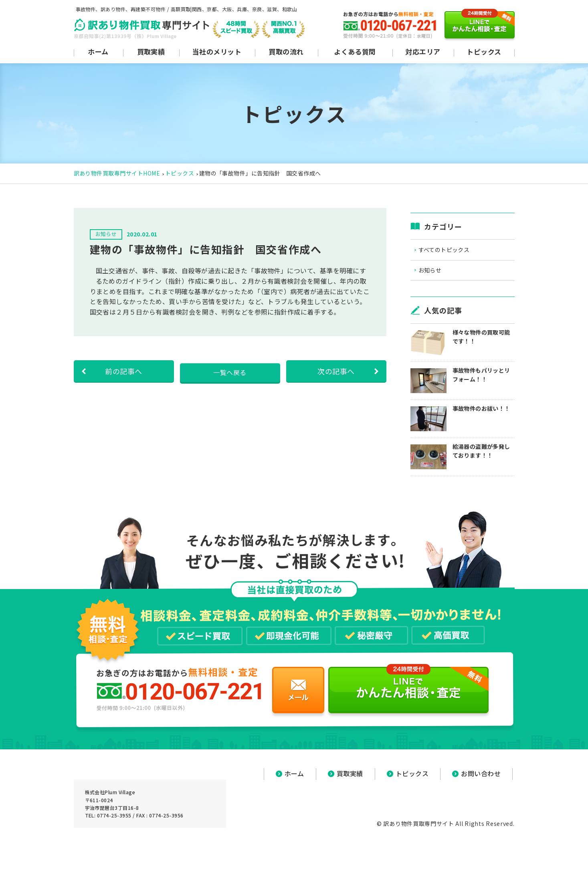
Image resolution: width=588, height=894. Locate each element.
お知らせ (437, 273)
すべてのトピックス (453, 251)
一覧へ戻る (230, 371)
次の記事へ (336, 371)
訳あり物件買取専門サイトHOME (117, 173)
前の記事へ (123, 371)
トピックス (180, 173)
